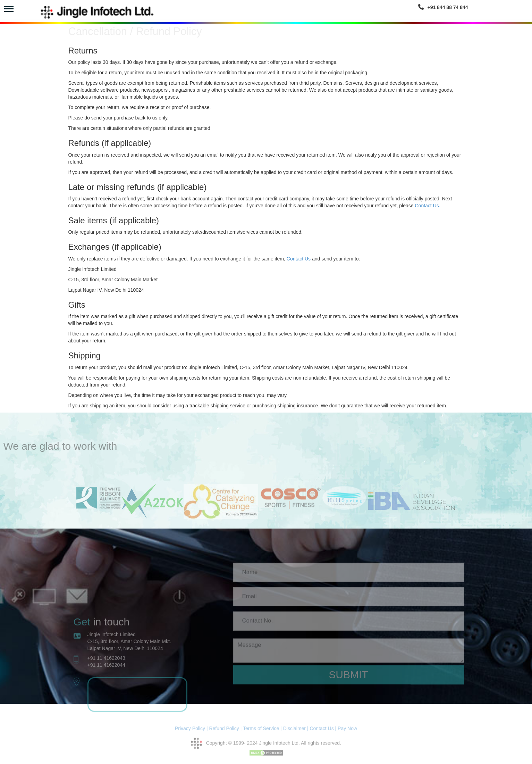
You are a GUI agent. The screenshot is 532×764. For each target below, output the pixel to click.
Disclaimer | (296, 731)
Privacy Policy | (191, 731)
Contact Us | (323, 731)
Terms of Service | (262, 731)
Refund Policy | (226, 731)
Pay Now (347, 731)
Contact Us (427, 206)
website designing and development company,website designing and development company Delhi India (138, 738)
